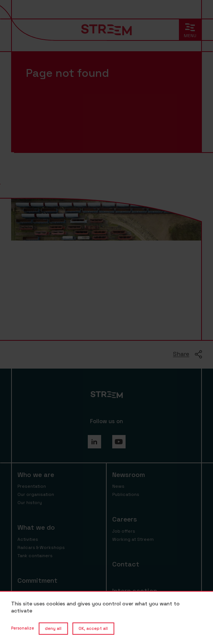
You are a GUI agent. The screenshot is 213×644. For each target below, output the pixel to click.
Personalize (23, 628)
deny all (53, 628)
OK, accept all (93, 628)
